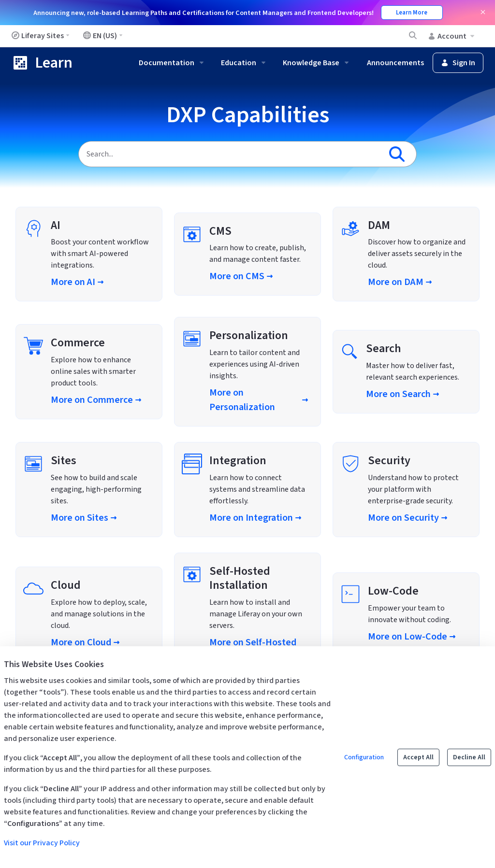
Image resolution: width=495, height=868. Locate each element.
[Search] (230, 154)
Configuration (364, 757)
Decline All (469, 757)
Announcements (395, 63)
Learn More (412, 13)
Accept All (418, 757)
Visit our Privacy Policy (42, 843)
